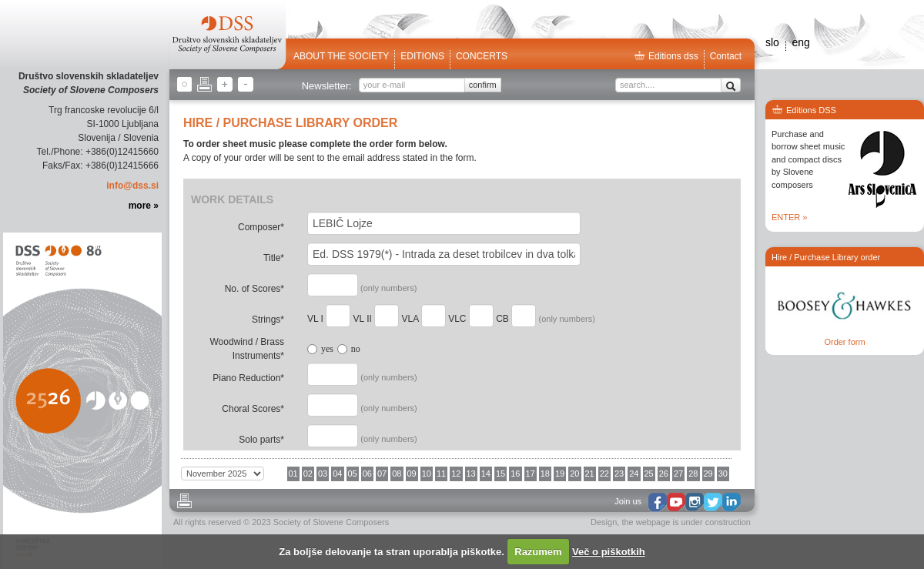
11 (441, 474)
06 (367, 474)
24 (634, 474)
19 (560, 474)
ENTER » (789, 217)
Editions (422, 56)
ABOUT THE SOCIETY (341, 56)
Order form (844, 342)
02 (308, 474)
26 (664, 474)
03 (323, 474)
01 (293, 474)
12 (456, 474)
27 (678, 474)
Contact (726, 56)
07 (382, 474)
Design (604, 522)
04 (337, 474)
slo (772, 42)
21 (590, 474)
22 (604, 474)
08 (397, 474)
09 (412, 474)
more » (144, 206)
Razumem (538, 552)
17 (531, 474)
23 (619, 474)
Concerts (482, 56)
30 (723, 474)
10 (427, 474)
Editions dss (666, 56)
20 (574, 474)
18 (545, 474)
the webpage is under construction (686, 522)
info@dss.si (132, 186)
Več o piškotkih (609, 552)
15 (500, 474)
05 (353, 474)
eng (800, 42)
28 (693, 474)
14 (486, 474)
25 (649, 474)
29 (708, 474)
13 (471, 474)
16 (515, 474)
